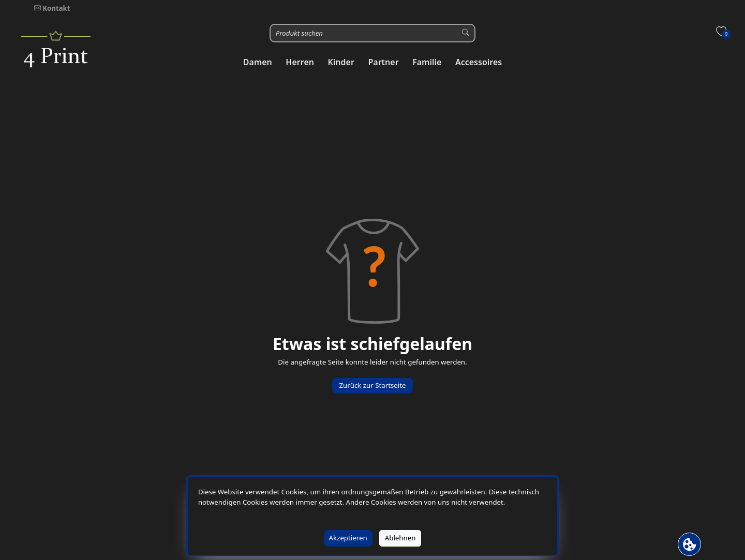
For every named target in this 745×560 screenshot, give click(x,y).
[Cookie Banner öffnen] (689, 544)
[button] (258, 62)
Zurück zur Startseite (372, 385)
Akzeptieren (348, 538)
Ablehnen (400, 538)
